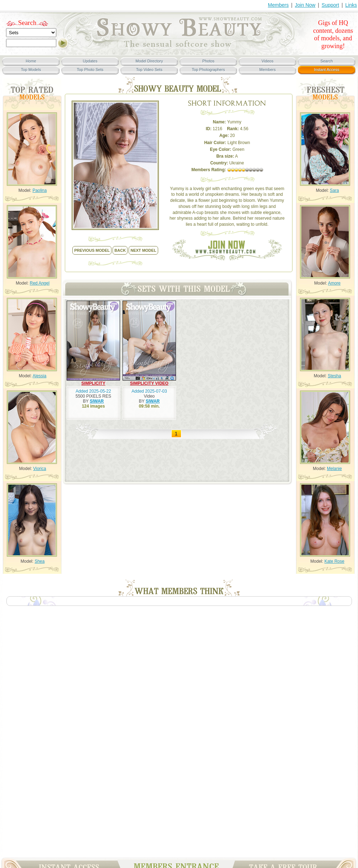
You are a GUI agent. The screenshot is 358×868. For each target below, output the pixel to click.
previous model (92, 250)
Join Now (305, 5)
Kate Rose (334, 561)
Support (330, 5)
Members (278, 5)
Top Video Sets (149, 70)
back (120, 250)
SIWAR (97, 401)
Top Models (31, 70)
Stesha (334, 376)
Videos (267, 61)
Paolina (40, 190)
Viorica (40, 469)
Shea (40, 561)
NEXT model (143, 250)
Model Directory (149, 61)
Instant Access (327, 70)
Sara (334, 190)
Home (31, 61)
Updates (90, 61)
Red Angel (39, 283)
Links (351, 5)
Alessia (40, 376)
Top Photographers (209, 70)
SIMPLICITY (93, 383)
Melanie (334, 469)
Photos (208, 61)
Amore (334, 283)
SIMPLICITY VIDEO (149, 383)
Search (27, 23)
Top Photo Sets (90, 70)
